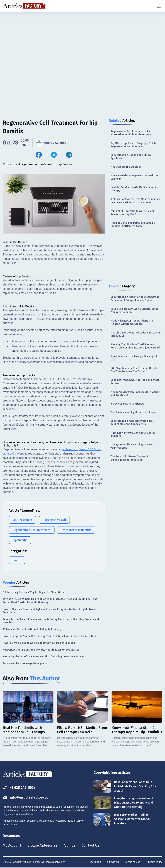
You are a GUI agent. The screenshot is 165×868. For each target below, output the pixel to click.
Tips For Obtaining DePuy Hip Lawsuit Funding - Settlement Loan (133, 224)
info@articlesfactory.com (27, 797)
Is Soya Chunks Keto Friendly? (128, 404)
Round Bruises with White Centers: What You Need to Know (134, 311)
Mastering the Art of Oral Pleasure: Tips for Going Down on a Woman (44, 657)
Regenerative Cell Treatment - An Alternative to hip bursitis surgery (131, 133)
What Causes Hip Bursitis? (126, 167)
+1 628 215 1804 (19, 788)
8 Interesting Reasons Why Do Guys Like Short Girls (33, 592)
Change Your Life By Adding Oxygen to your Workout (133, 446)
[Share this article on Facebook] (39, 155)
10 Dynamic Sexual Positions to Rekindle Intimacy (32, 629)
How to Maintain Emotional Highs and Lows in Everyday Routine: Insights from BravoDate (49, 611)
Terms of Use (133, 862)
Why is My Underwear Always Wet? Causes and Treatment (135, 393)
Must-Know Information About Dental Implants (133, 434)
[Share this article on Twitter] (54, 155)
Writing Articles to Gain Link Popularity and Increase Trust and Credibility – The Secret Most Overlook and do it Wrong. (50, 601)
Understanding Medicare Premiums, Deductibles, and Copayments (131, 422)
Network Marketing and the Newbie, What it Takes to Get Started (41, 650)
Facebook (95, 862)
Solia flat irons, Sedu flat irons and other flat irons (135, 382)
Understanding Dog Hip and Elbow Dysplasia (131, 157)
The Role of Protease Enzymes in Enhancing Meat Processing (130, 458)
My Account (12, 845)
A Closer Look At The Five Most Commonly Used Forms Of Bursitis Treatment (135, 201)
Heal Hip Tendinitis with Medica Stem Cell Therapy (135, 189)
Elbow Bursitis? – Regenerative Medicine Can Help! (134, 177)
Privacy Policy (154, 862)
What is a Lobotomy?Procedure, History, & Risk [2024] (136, 334)
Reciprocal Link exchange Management (26, 663)
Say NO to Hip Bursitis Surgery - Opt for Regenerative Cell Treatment (134, 145)
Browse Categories (42, 845)
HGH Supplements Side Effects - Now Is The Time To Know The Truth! (134, 370)
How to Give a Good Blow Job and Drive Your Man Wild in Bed (39, 643)
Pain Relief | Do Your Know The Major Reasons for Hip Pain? (132, 213)
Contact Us (91, 845)
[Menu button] (159, 6)
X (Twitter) (113, 862)
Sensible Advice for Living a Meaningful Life (134, 358)
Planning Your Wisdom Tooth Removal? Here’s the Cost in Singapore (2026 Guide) (135, 346)
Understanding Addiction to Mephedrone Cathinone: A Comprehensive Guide (135, 299)
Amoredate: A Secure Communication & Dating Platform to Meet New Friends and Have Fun (51, 621)
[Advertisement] (82, 40)
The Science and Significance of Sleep (133, 412)
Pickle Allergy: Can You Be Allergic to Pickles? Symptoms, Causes (132, 322)
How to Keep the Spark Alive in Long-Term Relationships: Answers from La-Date (50, 636)
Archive (70, 845)
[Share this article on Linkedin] (69, 155)
